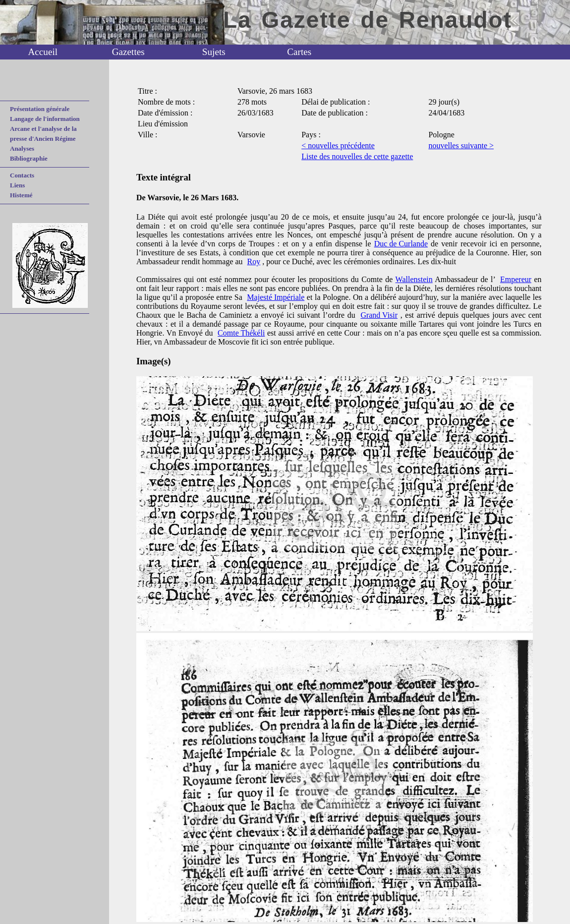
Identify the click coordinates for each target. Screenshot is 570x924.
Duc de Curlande (401, 244)
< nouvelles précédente (338, 145)
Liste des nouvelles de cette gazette (357, 156)
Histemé (21, 195)
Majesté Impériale (276, 297)
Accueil (43, 52)
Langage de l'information (45, 119)
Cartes (299, 52)
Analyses (22, 148)
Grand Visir (379, 315)
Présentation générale (40, 109)
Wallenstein (414, 279)
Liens (17, 185)
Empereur (516, 279)
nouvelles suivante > (461, 145)
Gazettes (128, 52)
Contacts (22, 175)
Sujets (214, 52)
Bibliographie (29, 158)
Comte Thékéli (241, 333)
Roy (254, 261)
